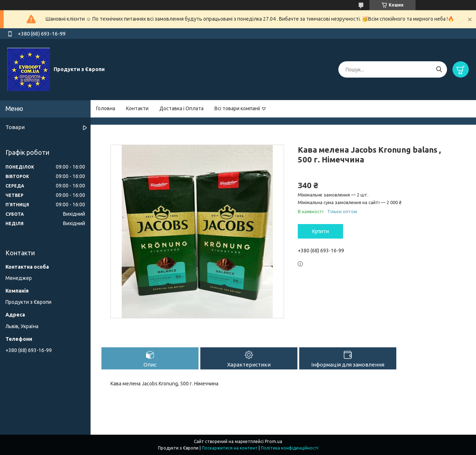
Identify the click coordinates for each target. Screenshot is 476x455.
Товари (15, 127)
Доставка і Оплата (181, 108)
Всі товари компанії (237, 108)
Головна (106, 108)
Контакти (137, 108)
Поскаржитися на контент (230, 448)
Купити (321, 231)
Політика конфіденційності (290, 448)
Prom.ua (274, 441)
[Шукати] (439, 69)
